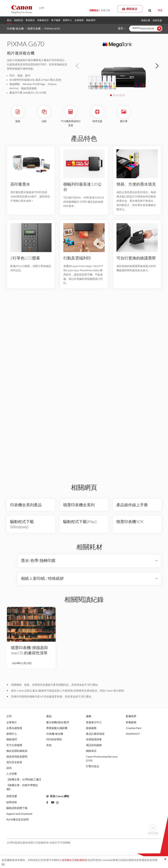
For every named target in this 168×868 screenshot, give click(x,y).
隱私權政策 (82, 860)
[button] (157, 66)
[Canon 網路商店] (130, 9)
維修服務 (91, 728)
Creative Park (134, 728)
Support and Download (19, 817)
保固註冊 (146, 20)
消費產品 (94, 10)
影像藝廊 (131, 723)
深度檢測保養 (94, 740)
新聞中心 (67, 20)
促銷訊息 (19, 20)
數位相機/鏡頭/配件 (58, 723)
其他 (49, 746)
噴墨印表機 (34, 28)
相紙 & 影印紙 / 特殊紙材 (42, 579)
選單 (120, 28)
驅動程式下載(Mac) (80, 522)
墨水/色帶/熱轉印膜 (38, 561)
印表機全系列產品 (26, 505)
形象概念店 (43, 20)
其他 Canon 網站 (58, 799)
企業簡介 (12, 723)
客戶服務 (56, 20)
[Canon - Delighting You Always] (22, 9)
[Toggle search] (150, 10)
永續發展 (79, 20)
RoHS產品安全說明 (18, 823)
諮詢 (9, 770)
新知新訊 (30, 20)
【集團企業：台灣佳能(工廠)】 (24, 782)
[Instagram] (59, 806)
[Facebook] (49, 806)
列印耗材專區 (54, 740)
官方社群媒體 (14, 746)
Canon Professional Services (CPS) (102, 760)
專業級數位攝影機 (57, 728)
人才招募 (12, 776)
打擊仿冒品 (93, 768)
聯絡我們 (91, 20)
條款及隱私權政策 (17, 752)
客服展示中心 (94, 723)
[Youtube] (54, 806)
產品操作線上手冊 (132, 505)
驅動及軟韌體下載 (17, 811)
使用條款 (67, 860)
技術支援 (157, 20)
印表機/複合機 (15, 28)
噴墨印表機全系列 (79, 505)
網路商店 (91, 752)
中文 (160, 10)
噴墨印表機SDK (130, 522)
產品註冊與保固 (95, 734)
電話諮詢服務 (94, 746)
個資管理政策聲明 (17, 758)
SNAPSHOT (133, 734)
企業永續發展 (14, 728)
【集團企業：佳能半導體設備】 (22, 790)
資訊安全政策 (14, 764)
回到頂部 (153, 833)
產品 (9, 20)
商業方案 (105, 10)
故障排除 (12, 805)
